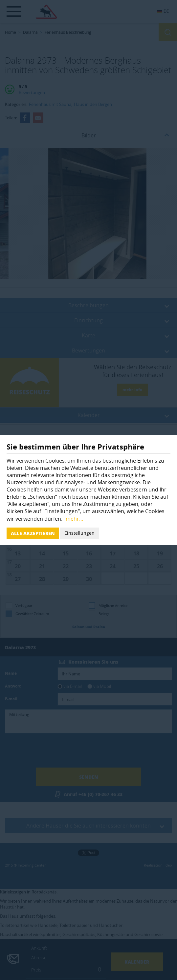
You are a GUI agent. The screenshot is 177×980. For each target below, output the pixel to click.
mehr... (74, 519)
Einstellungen (79, 533)
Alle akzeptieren (33, 533)
